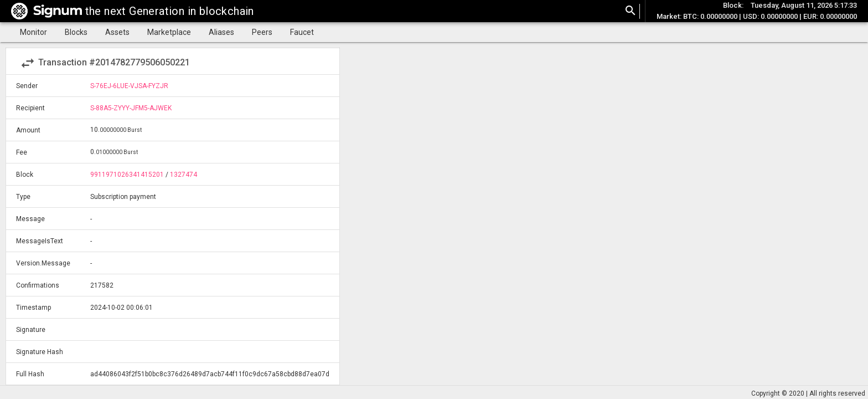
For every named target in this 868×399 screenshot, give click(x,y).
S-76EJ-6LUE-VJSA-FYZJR (129, 86)
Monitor (33, 32)
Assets (117, 32)
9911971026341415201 (127, 175)
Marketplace (169, 32)
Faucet (302, 32)
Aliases (221, 32)
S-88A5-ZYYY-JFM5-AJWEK (131, 108)
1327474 (184, 175)
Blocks (76, 32)
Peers (262, 32)
